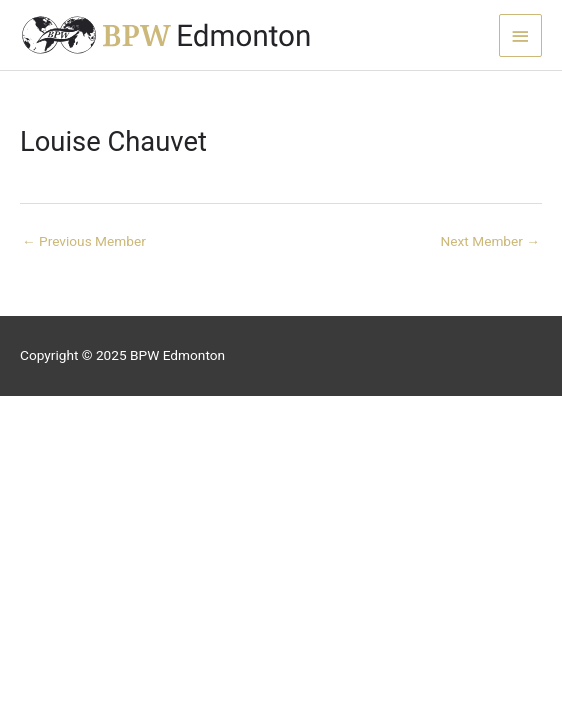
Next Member (490, 241)
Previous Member (84, 241)
